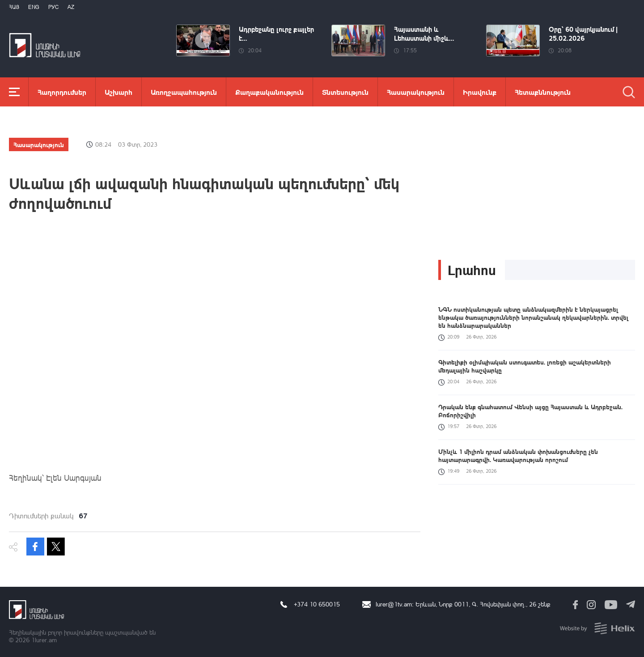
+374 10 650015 (317, 604)
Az (71, 7)
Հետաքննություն (543, 92)
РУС (53, 7)
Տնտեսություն (345, 92)
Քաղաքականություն (269, 92)
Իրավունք (480, 92)
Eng (34, 7)
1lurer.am (44, 640)
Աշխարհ (119, 92)
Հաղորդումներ (62, 92)
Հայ (14, 7)
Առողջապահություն (184, 92)
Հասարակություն (416, 92)
